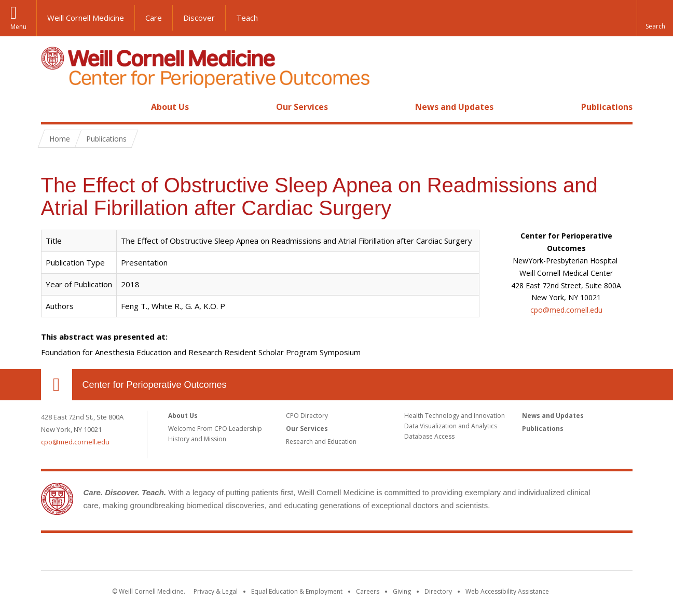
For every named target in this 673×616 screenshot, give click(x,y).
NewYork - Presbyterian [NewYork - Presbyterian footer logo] (423, 554)
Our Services (302, 107)
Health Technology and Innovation (455, 416)
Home (52, 107)
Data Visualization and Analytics (451, 426)
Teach (247, 18)
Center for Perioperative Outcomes (155, 385)
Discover (199, 18)
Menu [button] (18, 27)
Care (154, 18)
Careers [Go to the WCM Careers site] (368, 591)
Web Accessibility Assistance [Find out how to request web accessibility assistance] (507, 591)
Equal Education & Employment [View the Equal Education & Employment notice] (297, 591)
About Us (170, 107)
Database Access (429, 436)
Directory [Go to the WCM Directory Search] (438, 591)
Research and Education (321, 442)
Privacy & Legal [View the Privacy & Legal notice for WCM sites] (216, 591)
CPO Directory (307, 416)
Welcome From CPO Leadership (215, 429)
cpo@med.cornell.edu (566, 310)
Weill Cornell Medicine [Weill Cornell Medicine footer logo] (260, 554)
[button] (655, 18)
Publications (607, 107)
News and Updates (454, 107)
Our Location (57, 385)
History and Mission (197, 439)
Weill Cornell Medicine (86, 18)
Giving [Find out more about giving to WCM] (402, 591)
